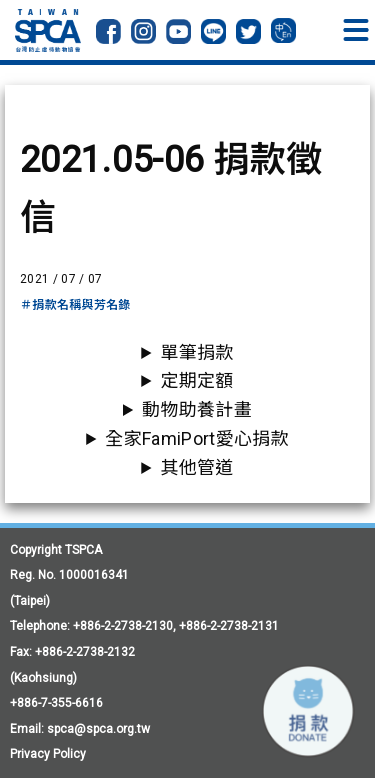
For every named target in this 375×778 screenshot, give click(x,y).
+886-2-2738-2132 (85, 652)
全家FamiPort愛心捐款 (196, 438)
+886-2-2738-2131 (229, 626)
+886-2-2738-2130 (123, 626)
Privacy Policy (48, 754)
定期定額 (196, 380)
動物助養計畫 (197, 409)
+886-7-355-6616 (56, 703)
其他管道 (196, 467)
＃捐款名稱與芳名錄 (75, 305)
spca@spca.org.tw (98, 729)
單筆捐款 (196, 352)
